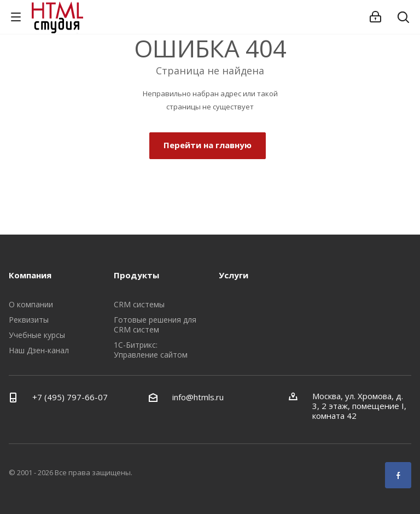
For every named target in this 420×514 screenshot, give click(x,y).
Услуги (234, 275)
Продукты (136, 275)
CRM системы (139, 304)
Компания (30, 275)
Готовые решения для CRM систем (155, 325)
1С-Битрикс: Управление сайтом (151, 350)
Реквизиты (29, 320)
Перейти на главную (208, 145)
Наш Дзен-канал (39, 350)
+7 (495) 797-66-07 (70, 397)
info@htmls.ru (198, 397)
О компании (31, 304)
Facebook (398, 475)
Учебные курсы (37, 335)
